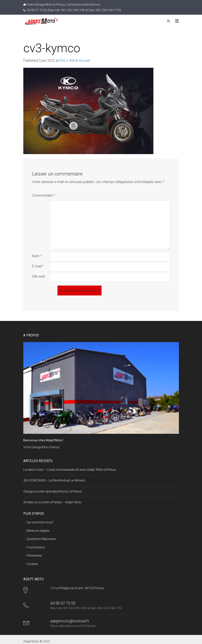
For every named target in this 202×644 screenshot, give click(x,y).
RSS (69, 638)
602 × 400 (67, 61)
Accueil (84, 61)
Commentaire (44, 195)
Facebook (34, 638)
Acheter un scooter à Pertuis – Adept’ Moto (52, 493)
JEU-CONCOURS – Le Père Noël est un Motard (54, 471)
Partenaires (34, 546)
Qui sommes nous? (40, 513)
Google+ (55, 638)
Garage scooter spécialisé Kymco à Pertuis (53, 482)
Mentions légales (38, 521)
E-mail (38, 257)
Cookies (32, 555)
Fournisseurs (36, 538)
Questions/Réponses (41, 530)
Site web (39, 267)
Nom (37, 247)
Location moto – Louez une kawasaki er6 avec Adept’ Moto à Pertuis (70, 460)
